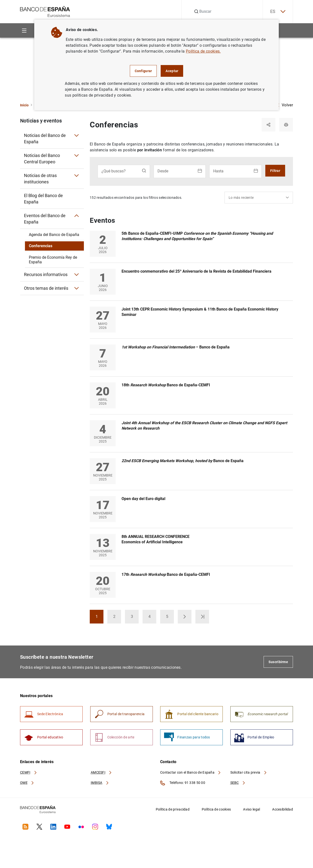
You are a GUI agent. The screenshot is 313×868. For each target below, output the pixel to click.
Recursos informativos (46, 274)
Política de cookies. (203, 51)
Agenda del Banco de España (54, 235)
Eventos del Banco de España (45, 219)
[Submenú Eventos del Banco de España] (77, 216)
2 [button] (117, 618)
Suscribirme (278, 662)
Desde (163, 171)
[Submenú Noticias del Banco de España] (77, 135)
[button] (185, 617)
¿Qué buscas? (114, 171)
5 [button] (170, 618)
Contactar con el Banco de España (191, 772)
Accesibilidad (283, 809)
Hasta (218, 171)
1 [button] (100, 618)
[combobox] (259, 198)
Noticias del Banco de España (45, 139)
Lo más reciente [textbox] (241, 198)
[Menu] (24, 30)
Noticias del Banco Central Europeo (42, 159)
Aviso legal (252, 809)
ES (278, 12)
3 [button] (135, 618)
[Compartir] (268, 125)
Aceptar (172, 71)
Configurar (143, 71)
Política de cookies (216, 809)
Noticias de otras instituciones (40, 179)
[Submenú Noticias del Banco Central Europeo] (77, 156)
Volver (285, 105)
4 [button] (152, 618)
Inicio (24, 105)
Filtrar (275, 171)
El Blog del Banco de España (43, 199)
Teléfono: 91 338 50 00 (183, 783)
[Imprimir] (286, 125)
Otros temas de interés (46, 288)
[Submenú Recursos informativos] (77, 275)
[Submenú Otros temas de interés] (77, 288)
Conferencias (41, 246)
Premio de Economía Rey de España (53, 260)
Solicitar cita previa (249, 772)
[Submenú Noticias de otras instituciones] (77, 176)
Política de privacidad (173, 809)
